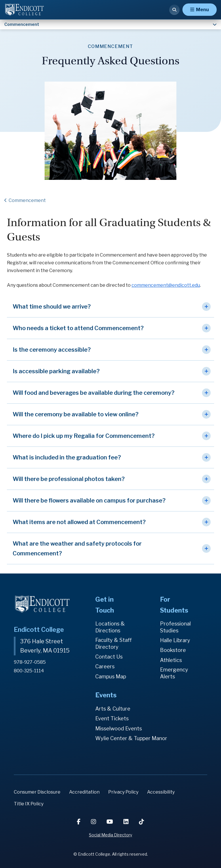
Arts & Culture (113, 709)
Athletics (171, 660)
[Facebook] (79, 822)
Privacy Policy (123, 792)
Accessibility (161, 792)
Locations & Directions (110, 627)
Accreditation (84, 792)
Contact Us (109, 657)
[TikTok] (142, 822)
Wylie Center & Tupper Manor (131, 738)
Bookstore (173, 650)
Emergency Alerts (174, 673)
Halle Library (175, 640)
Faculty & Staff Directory (114, 643)
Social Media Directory (110, 835)
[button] (110, 307)
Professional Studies (175, 627)
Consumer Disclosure (37, 792)
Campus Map (111, 676)
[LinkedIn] (127, 822)
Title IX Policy (29, 804)
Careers (105, 667)
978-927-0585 (30, 662)
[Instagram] (94, 822)
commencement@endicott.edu (166, 285)
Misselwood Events (119, 729)
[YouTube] (110, 822)
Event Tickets (112, 719)
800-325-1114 (29, 670)
